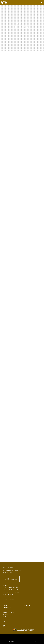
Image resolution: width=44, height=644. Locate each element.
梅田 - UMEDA (27, 605)
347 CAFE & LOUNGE (7, 610)
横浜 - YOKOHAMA (8, 608)
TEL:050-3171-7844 (7, 573)
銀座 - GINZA (6, 605)
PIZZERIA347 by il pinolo (8, 612)
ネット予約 (33, 642)
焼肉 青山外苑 (6, 614)
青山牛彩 (4, 617)
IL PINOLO (5, 603)
